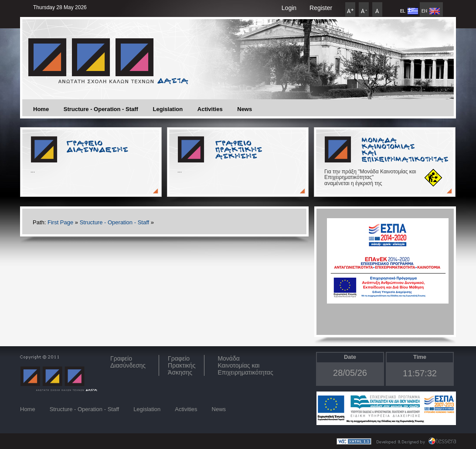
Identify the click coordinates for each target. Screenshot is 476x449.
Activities (210, 109)
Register (321, 8)
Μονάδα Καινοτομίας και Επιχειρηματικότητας (245, 365)
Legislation (168, 109)
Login (289, 8)
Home (41, 109)
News (245, 109)
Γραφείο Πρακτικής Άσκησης (182, 365)
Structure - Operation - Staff (101, 109)
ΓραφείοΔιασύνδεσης (128, 362)
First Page (60, 222)
